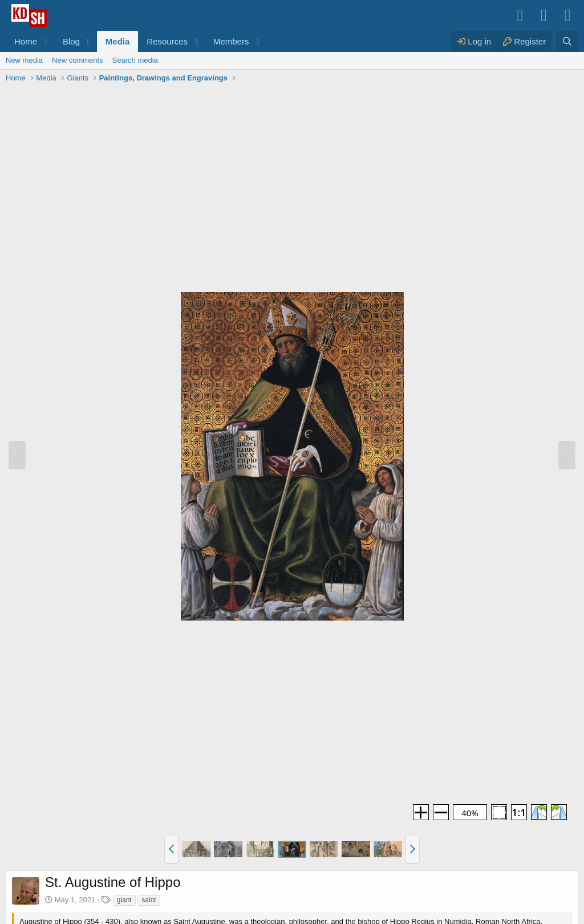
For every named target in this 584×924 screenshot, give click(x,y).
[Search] (567, 41)
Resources (167, 41)
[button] (46, 41)
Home (26, 41)
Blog (71, 41)
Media (118, 41)
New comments (78, 60)
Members (231, 41)
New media (24, 60)
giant (124, 900)
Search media (135, 60)
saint (149, 900)
